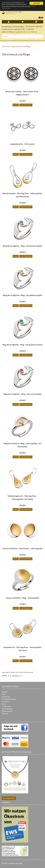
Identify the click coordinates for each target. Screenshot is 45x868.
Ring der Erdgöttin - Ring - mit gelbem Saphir (23, 295)
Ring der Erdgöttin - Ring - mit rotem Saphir (23, 394)
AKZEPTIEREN (36, 3)
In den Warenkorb (26, 105)
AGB (3, 694)
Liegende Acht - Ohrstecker (22, 144)
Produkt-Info (6, 706)
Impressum (6, 702)
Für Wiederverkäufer (9, 699)
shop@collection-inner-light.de (26, 32)
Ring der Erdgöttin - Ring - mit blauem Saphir (23, 246)
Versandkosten (7, 709)
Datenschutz (6, 697)
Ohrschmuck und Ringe (21, 46)
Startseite (6, 46)
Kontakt (5, 692)
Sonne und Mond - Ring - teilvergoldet (23, 598)
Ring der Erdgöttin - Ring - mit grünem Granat (22, 345)
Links (4, 704)
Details (16, 105)
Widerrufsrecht (7, 711)
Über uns (5, 714)
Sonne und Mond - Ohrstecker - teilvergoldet (22, 548)
